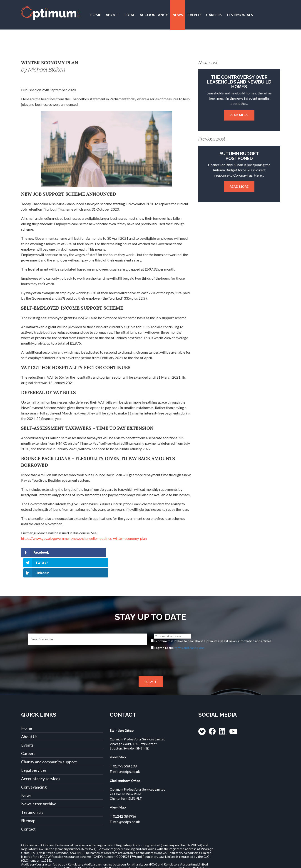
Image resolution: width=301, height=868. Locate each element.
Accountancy (154, 15)
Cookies (227, 862)
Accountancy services (41, 758)
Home (95, 15)
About (112, 15)
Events (195, 15)
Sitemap (28, 800)
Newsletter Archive (39, 783)
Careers (214, 15)
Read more (239, 115)
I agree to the (179, 627)
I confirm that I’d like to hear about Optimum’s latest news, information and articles (213, 620)
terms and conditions (189, 627)
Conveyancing (34, 767)
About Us (29, 716)
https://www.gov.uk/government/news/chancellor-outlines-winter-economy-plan (84, 538)
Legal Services (34, 750)
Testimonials (240, 15)
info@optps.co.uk (126, 751)
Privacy (56, 862)
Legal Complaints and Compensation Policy (137, 862)
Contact (99, 44)
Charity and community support (49, 741)
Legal (129, 15)
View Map (118, 736)
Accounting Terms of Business (194, 862)
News (178, 15)
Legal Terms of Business (84, 862)
